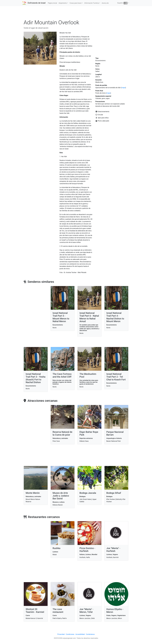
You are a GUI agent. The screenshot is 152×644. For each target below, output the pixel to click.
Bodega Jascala (88, 493)
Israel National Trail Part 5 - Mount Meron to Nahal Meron (61, 317)
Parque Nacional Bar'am (115, 433)
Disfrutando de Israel (37, 3)
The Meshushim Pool (88, 375)
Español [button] (123, 3)
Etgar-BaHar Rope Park (89, 433)
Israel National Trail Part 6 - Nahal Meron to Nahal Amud (89, 317)
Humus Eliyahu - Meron (115, 611)
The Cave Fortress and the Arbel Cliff (62, 375)
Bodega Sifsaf (114, 493)
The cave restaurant (58, 611)
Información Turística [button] (92, 3)
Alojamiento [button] (63, 3)
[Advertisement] (76, 13)
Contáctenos (90, 634)
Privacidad (61, 634)
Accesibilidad (80, 634)
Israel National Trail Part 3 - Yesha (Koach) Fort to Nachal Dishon (36, 378)
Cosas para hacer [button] (76, 3)
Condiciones (70, 634)
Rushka (57, 548)
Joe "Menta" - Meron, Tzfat (86, 611)
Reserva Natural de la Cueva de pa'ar (62, 433)
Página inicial (52, 3)
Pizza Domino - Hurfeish (87, 550)
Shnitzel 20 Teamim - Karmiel (35, 611)
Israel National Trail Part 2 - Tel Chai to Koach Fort (116, 377)
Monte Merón (33, 493)
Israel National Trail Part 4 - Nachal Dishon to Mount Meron (115, 317)
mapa (123, 88)
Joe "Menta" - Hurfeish (113, 550)
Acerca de (105, 3)
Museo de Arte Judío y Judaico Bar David (61, 496)
